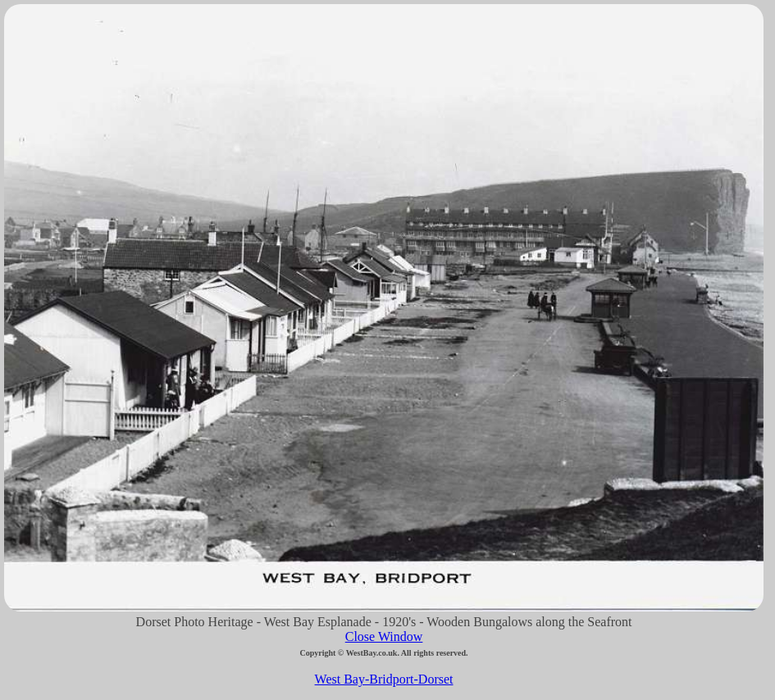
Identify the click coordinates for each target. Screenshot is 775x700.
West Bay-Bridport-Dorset (384, 679)
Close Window (384, 636)
